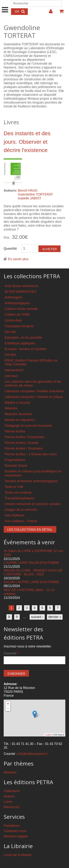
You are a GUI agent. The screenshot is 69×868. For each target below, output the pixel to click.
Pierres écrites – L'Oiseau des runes (31, 454)
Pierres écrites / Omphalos (24, 448)
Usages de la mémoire (21, 510)
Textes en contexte (18, 492)
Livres (8, 802)
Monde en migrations (20, 420)
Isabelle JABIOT (30, 198)
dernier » (55, 617)
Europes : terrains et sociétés (26, 349)
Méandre (11, 408)
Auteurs (9, 796)
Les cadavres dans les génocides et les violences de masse (33, 384)
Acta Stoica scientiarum (22, 286)
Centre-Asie (13, 320)
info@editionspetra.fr (33, 754)
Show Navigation (5, 6)
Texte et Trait (14, 487)
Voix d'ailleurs (14, 515)
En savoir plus (18, 259)
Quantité (10, 249)
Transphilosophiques (20, 498)
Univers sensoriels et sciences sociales (33, 504)
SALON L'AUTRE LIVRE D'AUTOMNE (31, 582)
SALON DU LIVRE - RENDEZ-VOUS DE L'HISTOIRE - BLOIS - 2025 (33, 572)
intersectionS (14, 370)
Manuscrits (11, 807)
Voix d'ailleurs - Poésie (21, 521)
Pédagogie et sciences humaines (28, 426)
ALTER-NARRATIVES (20, 292)
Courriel (11, 653)
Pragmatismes (15, 460)
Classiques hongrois (19, 326)
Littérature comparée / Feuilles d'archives (34, 391)
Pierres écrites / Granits (22, 443)
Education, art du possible (23, 338)
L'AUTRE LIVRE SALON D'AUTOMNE (31, 563)
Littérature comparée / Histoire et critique (34, 397)
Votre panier (60, 13)
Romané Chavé (16, 466)
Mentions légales (16, 836)
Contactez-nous (15, 831)
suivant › (37, 617)
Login (49, 13)
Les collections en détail (30, 530)
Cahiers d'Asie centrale (21, 309)
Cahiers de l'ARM (17, 315)
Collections (12, 791)
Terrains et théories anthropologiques (31, 481)
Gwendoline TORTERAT (35, 194)
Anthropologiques (17, 303)
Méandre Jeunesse (18, 414)
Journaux (11, 376)
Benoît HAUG (28, 191)
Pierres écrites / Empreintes (24, 437)
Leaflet (48, 735)
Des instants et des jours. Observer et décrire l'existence (27, 142)
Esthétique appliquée (20, 343)
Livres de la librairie (18, 855)
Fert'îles (10, 355)
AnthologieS (13, 297)
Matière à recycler (17, 403)
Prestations (12, 826)
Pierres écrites (15, 431)
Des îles (10, 332)
